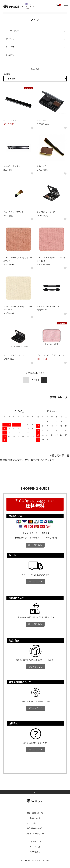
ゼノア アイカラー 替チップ (48, 307)
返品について (35, 818)
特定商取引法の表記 (35, 828)
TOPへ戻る (35, 792)
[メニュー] (66, 6)
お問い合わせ (35, 852)
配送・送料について (35, 813)
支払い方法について (35, 823)
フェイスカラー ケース (47, 212)
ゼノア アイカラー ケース (14, 355)
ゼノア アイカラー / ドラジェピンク (51, 355)
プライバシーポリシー (35, 834)
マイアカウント (35, 842)
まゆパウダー (42, 166)
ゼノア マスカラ (11, 120)
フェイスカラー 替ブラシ (13, 212)
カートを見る (35, 847)
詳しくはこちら (35, 545)
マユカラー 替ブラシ (12, 166)
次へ (44, 380)
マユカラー (41, 120)
